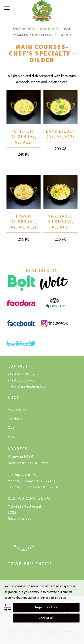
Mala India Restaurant (24, 506)
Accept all (46, 618)
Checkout (15, 419)
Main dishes (50, 29)
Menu (31, 29)
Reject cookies (46, 607)
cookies (21, 586)
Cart (11, 428)
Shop (17, 29)
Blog (11, 436)
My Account (17, 410)
